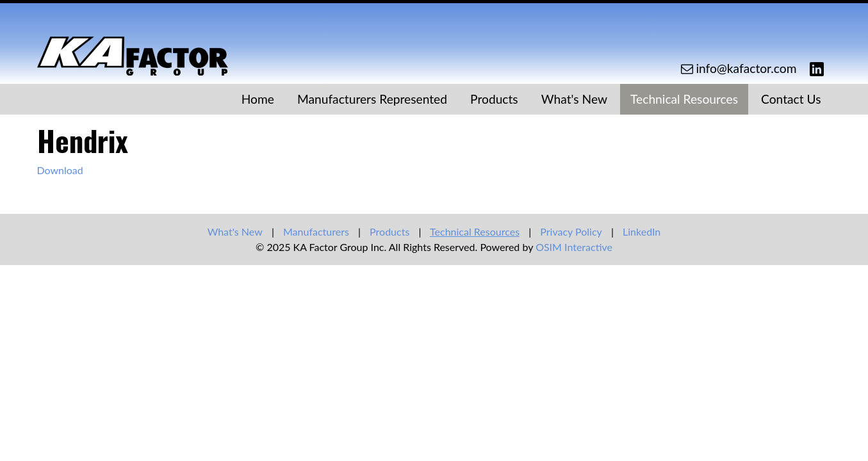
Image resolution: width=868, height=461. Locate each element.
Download (60, 170)
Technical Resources (684, 99)
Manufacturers (316, 231)
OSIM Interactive (574, 247)
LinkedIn (642, 231)
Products (494, 99)
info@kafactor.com (746, 68)
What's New (574, 99)
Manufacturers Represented (372, 99)
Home (258, 99)
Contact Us (791, 99)
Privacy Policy (571, 231)
